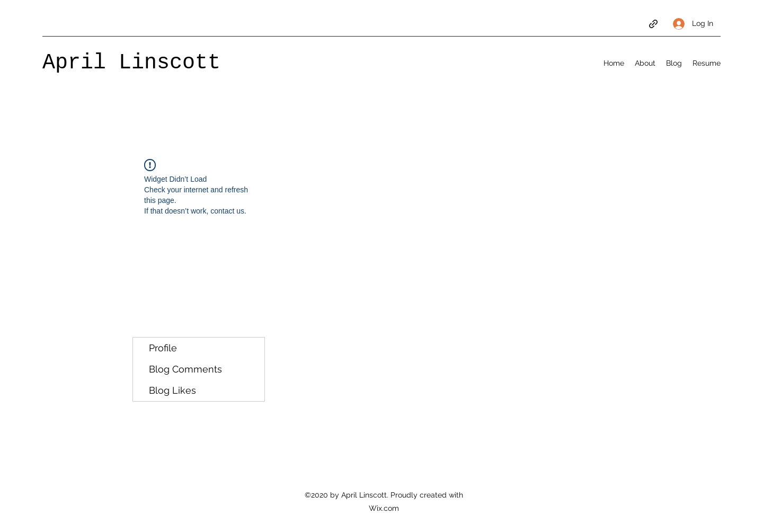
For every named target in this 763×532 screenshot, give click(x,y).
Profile (163, 348)
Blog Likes (172, 390)
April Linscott (131, 63)
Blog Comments (185, 369)
